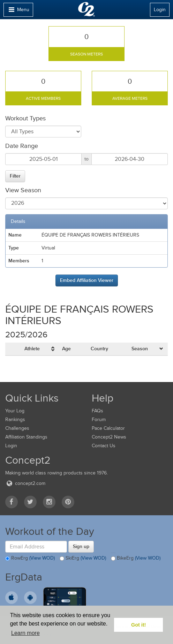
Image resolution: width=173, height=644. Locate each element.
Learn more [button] (25, 633)
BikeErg (136, 559)
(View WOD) (42, 558)
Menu (18, 11)
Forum (99, 420)
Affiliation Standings (26, 437)
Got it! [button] (138, 625)
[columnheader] (40, 349)
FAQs (97, 411)
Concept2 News (109, 437)
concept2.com (25, 483)
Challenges (17, 428)
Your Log (15, 411)
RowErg (30, 559)
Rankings (15, 420)
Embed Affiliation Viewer (87, 280)
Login (160, 10)
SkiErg (83, 559)
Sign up (81, 546)
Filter (15, 176)
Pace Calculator (108, 428)
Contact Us (104, 446)
